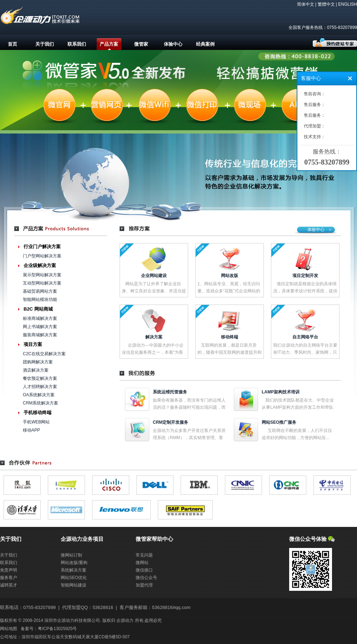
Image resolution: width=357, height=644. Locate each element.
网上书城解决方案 (40, 327)
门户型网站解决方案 (42, 256)
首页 (12, 44)
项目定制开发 (305, 276)
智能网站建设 (74, 585)
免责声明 (9, 570)
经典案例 (205, 44)
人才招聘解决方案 (40, 387)
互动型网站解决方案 (42, 283)
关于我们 (45, 44)
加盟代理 (144, 585)
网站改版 (230, 276)
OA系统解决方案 (39, 395)
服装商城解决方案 (40, 335)
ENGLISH (348, 4)
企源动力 (125, 620)
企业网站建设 (154, 276)
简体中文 (306, 4)
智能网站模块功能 (40, 300)
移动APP (31, 430)
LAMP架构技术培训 (281, 392)
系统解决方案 (74, 570)
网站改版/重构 (74, 563)
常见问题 (144, 555)
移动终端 (230, 337)
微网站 (142, 563)
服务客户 (9, 578)
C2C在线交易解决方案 (44, 354)
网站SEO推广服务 (279, 422)
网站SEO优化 (74, 578)
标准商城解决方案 (40, 318)
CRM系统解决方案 (41, 403)
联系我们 (77, 44)
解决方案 (154, 337)
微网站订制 (71, 555)
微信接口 (144, 570)
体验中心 (173, 44)
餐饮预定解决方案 (40, 378)
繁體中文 (326, 4)
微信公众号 (146, 578)
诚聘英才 (9, 585)
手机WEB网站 (36, 422)
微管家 (141, 44)
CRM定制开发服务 (170, 422)
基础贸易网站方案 (40, 291)
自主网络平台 (305, 337)
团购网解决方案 (38, 362)
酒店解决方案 (36, 370)
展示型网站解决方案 (42, 275)
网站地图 (9, 629)
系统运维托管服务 (170, 392)
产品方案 (109, 44)
